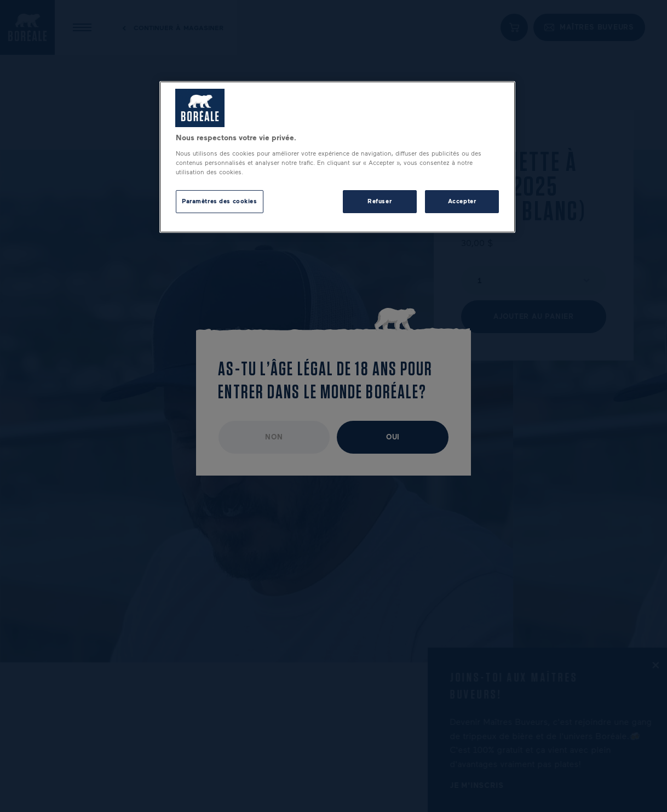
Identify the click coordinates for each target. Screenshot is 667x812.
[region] (337, 157)
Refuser (380, 201)
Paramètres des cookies (220, 201)
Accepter (462, 201)
